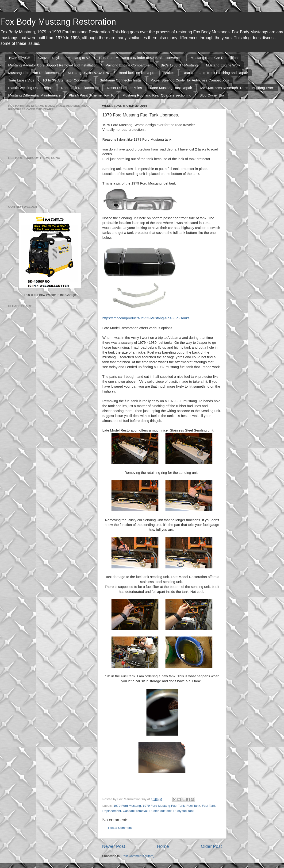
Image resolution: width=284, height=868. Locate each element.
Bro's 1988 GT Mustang (179, 65)
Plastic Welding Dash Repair (31, 88)
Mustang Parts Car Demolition (214, 58)
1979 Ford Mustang (127, 806)
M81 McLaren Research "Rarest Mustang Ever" (237, 88)
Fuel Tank (193, 806)
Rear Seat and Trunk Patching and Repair (215, 73)
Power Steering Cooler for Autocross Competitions (190, 80)
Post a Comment (120, 828)
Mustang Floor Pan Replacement (34, 73)
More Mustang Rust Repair (171, 88)
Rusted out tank (160, 811)
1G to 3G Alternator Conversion (67, 80)
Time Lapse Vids (21, 80)
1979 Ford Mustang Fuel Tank (164, 806)
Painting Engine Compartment (129, 65)
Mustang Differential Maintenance (34, 95)
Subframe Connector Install (121, 80)
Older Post (211, 846)
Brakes (169, 73)
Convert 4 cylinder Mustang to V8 (64, 58)
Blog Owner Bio (212, 95)
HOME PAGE (20, 58)
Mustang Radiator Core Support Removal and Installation (53, 65)
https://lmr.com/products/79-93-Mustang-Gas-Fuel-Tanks (146, 318)
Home (163, 846)
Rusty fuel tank (184, 811)
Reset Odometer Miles (124, 88)
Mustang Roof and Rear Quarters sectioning (157, 95)
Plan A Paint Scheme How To (92, 95)
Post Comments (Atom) (138, 856)
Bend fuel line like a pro (137, 73)
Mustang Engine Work (223, 65)
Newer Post (114, 846)
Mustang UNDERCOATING (89, 73)
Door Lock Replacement (80, 88)
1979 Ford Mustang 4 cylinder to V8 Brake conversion (141, 58)
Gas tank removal (135, 811)
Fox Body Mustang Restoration (58, 22)
